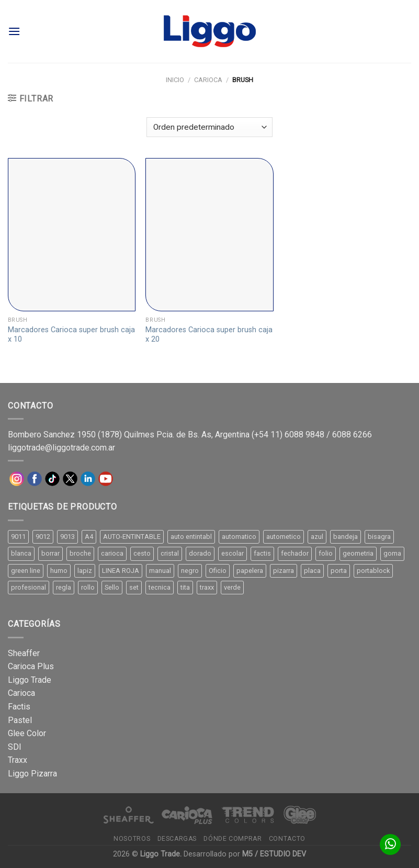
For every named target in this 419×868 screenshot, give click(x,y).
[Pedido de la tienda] (209, 127)
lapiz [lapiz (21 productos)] (85, 571)
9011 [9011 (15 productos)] (18, 537)
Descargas (177, 839)
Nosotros (132, 839)
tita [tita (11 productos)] (185, 587)
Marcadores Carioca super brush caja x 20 (209, 335)
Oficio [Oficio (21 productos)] (218, 571)
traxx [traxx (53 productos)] (207, 587)
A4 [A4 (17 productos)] (89, 537)
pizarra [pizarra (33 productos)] (284, 571)
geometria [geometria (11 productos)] (358, 553)
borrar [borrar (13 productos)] (50, 553)
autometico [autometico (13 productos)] (284, 537)
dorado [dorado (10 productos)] (200, 553)
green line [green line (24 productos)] (26, 571)
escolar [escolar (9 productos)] (233, 553)
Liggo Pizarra (32, 774)
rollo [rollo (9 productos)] (88, 587)
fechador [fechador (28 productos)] (295, 553)
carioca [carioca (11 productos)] (112, 553)
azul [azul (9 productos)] (317, 537)
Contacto (287, 839)
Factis (19, 707)
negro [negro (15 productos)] (190, 571)
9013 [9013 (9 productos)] (67, 537)
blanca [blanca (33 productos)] (21, 553)
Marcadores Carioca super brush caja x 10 (71, 335)
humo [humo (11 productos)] (59, 571)
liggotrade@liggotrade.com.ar (61, 448)
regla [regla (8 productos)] (64, 587)
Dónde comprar (233, 839)
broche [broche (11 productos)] (80, 553)
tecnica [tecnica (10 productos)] (160, 587)
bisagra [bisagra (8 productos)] (379, 537)
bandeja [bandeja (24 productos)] (346, 537)
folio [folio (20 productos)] (326, 553)
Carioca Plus (31, 666)
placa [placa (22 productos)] (312, 571)
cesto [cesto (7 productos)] (142, 553)
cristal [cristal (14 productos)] (170, 553)
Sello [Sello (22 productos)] (112, 587)
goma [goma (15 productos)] (392, 553)
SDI (15, 747)
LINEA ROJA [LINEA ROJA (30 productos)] (121, 571)
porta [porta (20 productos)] (339, 571)
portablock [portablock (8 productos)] (373, 571)
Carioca (208, 80)
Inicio (175, 80)
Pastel (20, 720)
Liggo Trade (30, 680)
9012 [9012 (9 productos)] (43, 537)
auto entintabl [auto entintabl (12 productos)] (191, 537)
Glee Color (27, 733)
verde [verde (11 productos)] (232, 587)
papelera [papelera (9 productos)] (250, 571)
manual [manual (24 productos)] (160, 571)
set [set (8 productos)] (134, 587)
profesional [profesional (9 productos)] (29, 587)
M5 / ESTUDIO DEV (274, 854)
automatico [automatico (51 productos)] (239, 537)
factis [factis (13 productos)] (262, 553)
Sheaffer (24, 653)
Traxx (18, 760)
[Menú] (14, 31)
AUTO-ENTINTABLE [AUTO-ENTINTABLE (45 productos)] (132, 537)
